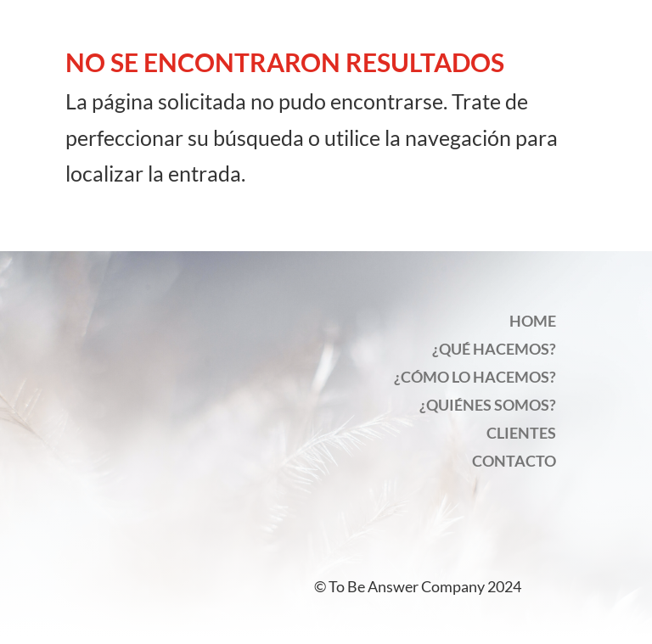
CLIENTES (521, 433)
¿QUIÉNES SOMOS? (488, 405)
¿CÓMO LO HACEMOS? (475, 377)
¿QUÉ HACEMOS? (494, 349)
